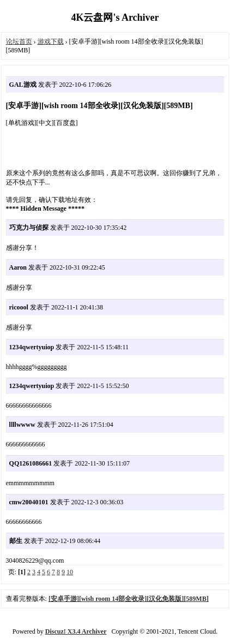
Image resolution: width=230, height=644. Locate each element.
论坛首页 (19, 41)
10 (70, 572)
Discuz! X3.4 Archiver (76, 631)
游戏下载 (51, 41)
